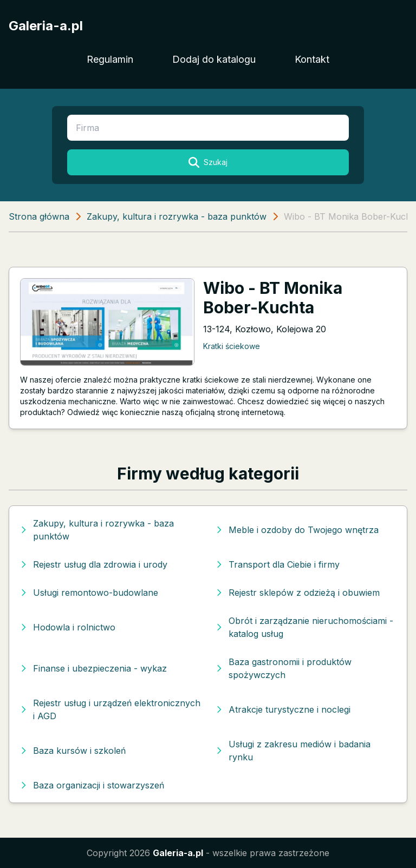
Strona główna (39, 216)
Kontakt (312, 59)
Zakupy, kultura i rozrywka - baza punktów (177, 216)
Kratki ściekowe (232, 346)
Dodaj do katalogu (214, 59)
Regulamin (110, 59)
